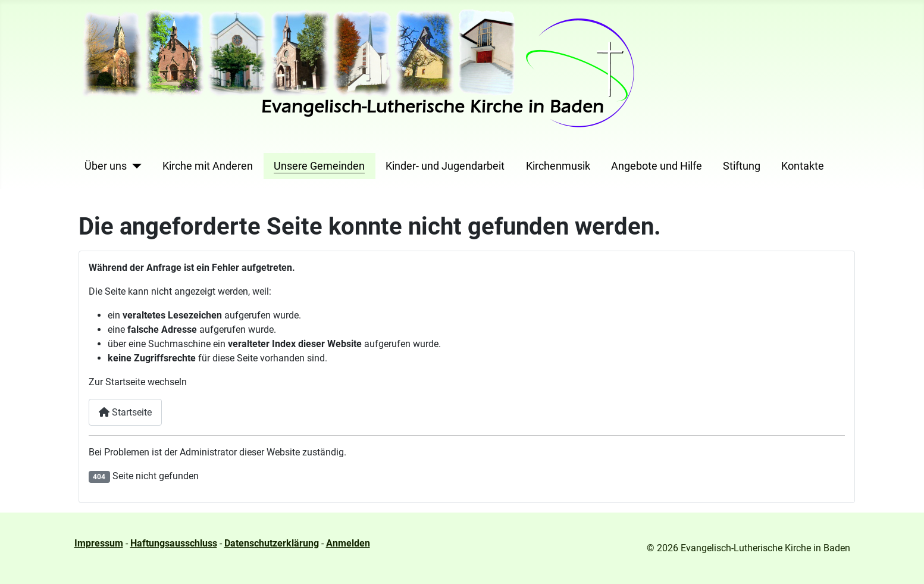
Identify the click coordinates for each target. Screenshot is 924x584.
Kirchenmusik (558, 166)
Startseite (125, 412)
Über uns (106, 166)
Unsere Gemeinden (319, 166)
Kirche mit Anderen (208, 166)
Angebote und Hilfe (657, 166)
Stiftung (742, 166)
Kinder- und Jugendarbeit (445, 166)
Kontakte (803, 166)
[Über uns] (134, 166)
